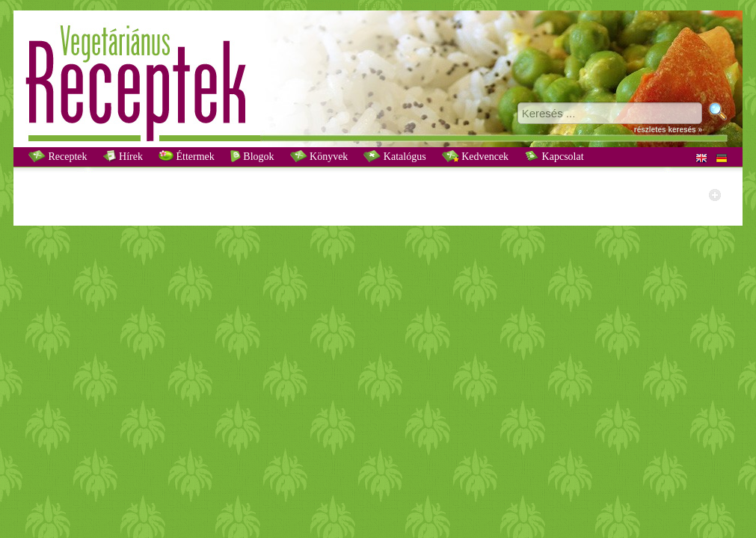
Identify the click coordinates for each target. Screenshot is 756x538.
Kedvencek (475, 156)
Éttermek (187, 156)
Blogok (252, 156)
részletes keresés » (668, 130)
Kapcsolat (554, 156)
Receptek (58, 156)
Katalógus (394, 156)
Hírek (123, 156)
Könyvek (319, 156)
